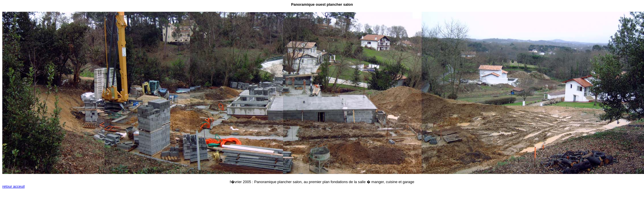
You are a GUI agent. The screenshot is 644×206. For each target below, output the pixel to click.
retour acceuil (13, 186)
